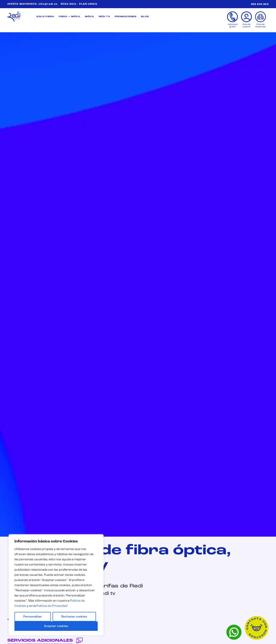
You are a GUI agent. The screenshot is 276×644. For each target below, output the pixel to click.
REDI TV (105, 17)
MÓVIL (90, 17)
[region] (56, 585)
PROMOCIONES (126, 17)
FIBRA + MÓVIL (70, 17)
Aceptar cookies (56, 626)
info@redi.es (48, 4)
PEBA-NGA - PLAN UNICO (79, 4)
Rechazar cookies (74, 617)
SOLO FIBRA (45, 17)
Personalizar (33, 617)
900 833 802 (260, 4)
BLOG (145, 17)
